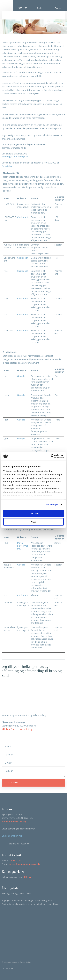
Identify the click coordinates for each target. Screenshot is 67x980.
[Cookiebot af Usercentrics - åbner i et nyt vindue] (51, 456)
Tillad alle (33, 513)
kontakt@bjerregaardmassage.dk (24, 864)
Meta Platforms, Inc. (23, 546)
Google (21, 376)
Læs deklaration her (12, 836)
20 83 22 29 (16, 861)
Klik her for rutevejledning (17, 729)
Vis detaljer (52, 505)
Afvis (34, 522)
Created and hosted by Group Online (16, 962)
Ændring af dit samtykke (15, 156)
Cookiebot (7, 166)
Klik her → (29, 877)
